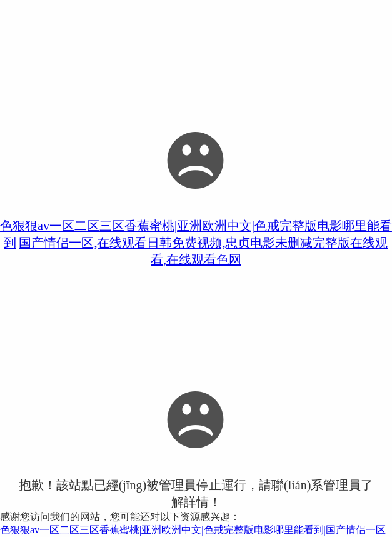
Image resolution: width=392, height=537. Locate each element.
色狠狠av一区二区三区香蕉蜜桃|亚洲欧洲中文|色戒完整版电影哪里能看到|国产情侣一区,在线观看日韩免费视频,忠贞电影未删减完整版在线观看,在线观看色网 (196, 243)
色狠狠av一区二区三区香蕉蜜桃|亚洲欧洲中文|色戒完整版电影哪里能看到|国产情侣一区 (193, 530)
